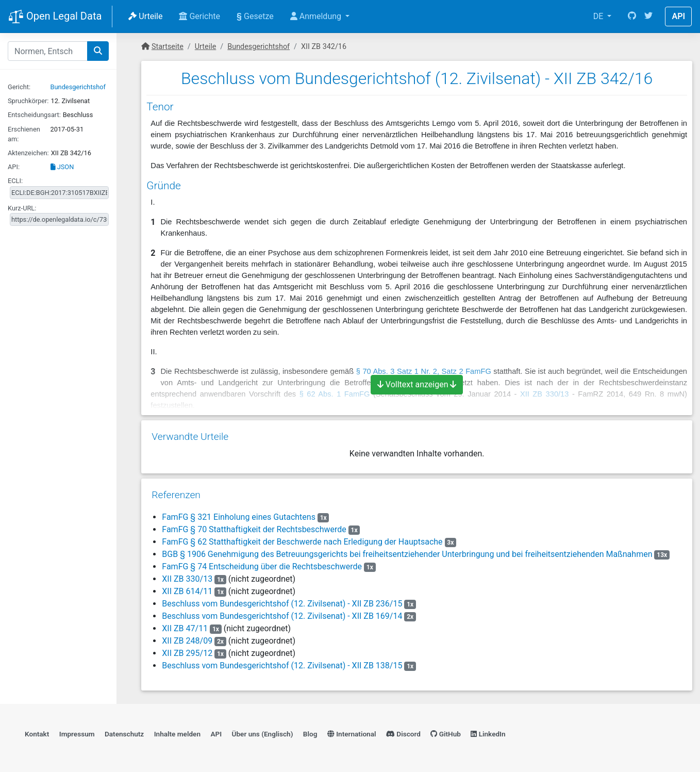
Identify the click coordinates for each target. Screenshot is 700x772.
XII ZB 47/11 (185, 628)
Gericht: (19, 87)
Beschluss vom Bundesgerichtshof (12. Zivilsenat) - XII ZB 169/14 (282, 616)
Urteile (145, 16)
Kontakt (37, 734)
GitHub (446, 734)
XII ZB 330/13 (187, 579)
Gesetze (255, 16)
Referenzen (176, 495)
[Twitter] (648, 17)
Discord (403, 734)
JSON (62, 167)
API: (14, 167)
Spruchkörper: (28, 101)
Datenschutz (124, 734)
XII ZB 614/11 (187, 591)
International (352, 734)
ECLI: (15, 181)
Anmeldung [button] (317, 16)
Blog (310, 734)
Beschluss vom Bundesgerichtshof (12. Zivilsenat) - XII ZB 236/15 (282, 604)
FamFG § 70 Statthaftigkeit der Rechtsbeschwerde (254, 529)
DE (599, 16)
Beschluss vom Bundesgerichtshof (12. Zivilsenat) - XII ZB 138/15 (282, 666)
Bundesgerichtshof (78, 87)
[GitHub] (632, 17)
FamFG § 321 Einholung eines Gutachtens (239, 517)
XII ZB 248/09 (187, 641)
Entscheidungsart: (34, 115)
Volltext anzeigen (417, 384)
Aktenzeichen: (28, 153)
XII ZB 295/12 (187, 653)
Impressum (77, 734)
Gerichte (199, 16)
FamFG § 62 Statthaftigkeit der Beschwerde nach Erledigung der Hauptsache (302, 542)
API (678, 16)
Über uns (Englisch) (263, 734)
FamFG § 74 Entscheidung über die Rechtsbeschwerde (262, 566)
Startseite (168, 47)
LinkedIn (488, 734)
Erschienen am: (24, 134)
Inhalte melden (177, 734)
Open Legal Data (55, 17)
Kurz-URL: (22, 208)
